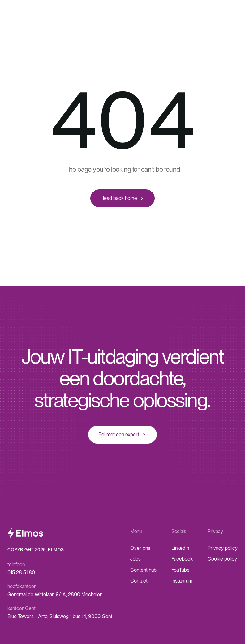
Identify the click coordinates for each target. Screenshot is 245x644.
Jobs (135, 559)
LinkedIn (180, 548)
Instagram (182, 581)
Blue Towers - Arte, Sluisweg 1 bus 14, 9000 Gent (60, 616)
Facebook (182, 559)
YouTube (181, 570)
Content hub (143, 570)
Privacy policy (223, 548)
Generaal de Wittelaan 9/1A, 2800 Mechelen (55, 594)
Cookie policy (222, 559)
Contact (139, 581)
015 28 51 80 (21, 572)
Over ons (140, 548)
